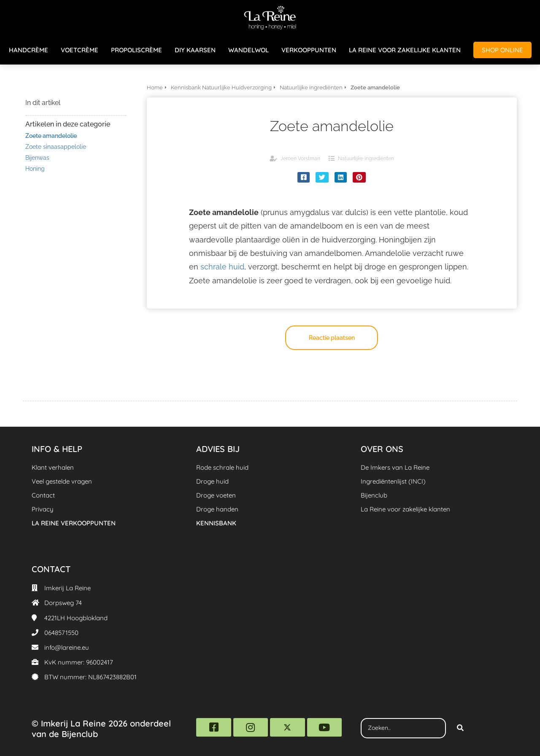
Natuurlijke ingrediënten (366, 159)
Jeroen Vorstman (300, 159)
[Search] (460, 728)
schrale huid (222, 267)
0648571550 (61, 633)
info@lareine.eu (67, 647)
